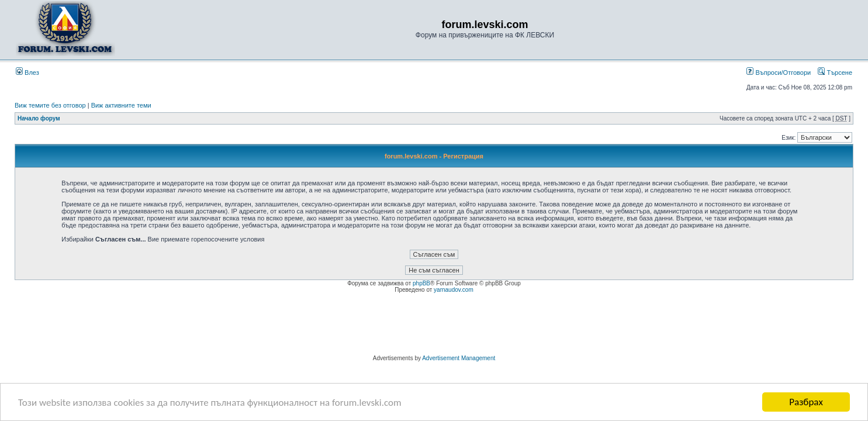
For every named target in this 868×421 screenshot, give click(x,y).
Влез (27, 73)
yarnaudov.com (454, 290)
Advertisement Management (459, 358)
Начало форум (39, 118)
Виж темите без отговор (50, 105)
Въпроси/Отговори (779, 73)
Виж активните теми (121, 105)
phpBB (421, 283)
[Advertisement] (434, 326)
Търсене (835, 73)
